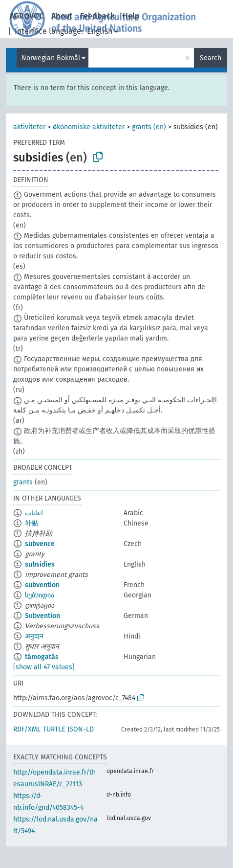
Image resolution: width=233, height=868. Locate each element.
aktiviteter (29, 127)
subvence (40, 544)
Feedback (97, 16)
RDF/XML (27, 729)
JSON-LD (81, 729)
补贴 (32, 523)
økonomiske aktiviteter (89, 127)
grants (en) (149, 127)
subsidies (40, 564)
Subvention (42, 616)
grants (23, 482)
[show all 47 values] (44, 667)
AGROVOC (27, 16)
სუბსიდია (40, 595)
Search (211, 58)
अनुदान (34, 636)
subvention (42, 585)
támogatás (42, 657)
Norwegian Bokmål (51, 58)
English (100, 31)
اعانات (34, 513)
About (62, 16)
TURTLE (54, 729)
